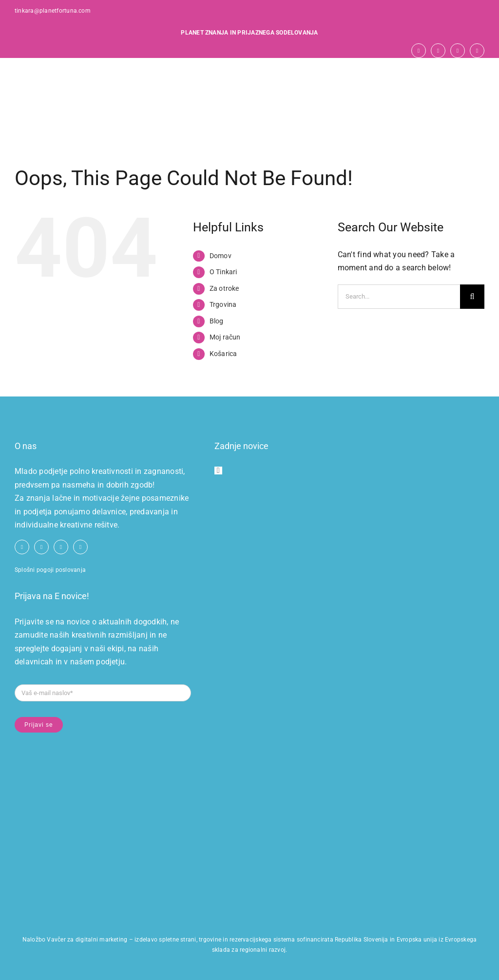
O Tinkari (223, 272)
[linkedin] (477, 51)
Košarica (223, 354)
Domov (221, 256)
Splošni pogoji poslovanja (50, 570)
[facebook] (419, 51)
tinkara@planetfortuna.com (53, 11)
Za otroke (224, 288)
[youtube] (438, 51)
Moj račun (225, 337)
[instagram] (458, 51)
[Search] (472, 297)
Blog (217, 321)
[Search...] (399, 297)
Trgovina (223, 304)
